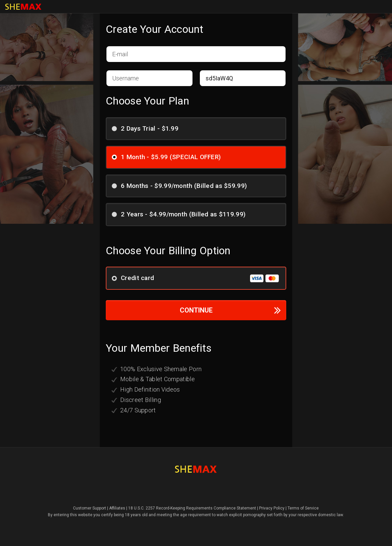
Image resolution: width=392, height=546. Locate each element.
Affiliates (117, 508)
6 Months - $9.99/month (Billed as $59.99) (181, 185)
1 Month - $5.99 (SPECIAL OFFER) (168, 157)
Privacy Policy (272, 508)
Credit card (195, 278)
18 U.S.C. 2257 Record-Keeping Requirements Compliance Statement (192, 508)
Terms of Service (303, 508)
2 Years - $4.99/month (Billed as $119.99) (181, 214)
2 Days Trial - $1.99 (147, 128)
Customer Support (90, 508)
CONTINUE (230, 310)
